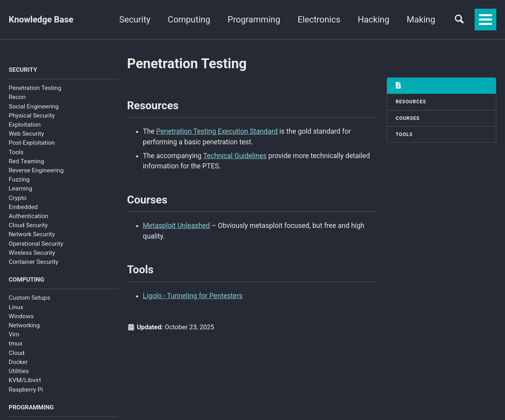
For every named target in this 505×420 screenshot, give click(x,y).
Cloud (17, 353)
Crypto (18, 198)
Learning (21, 189)
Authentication (28, 216)
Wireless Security (32, 253)
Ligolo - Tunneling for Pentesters (193, 296)
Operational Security (36, 244)
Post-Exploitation (32, 143)
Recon (17, 97)
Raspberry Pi (26, 390)
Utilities (19, 371)
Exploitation (25, 125)
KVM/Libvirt (25, 380)
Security (135, 20)
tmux (16, 343)
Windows (21, 316)
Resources (411, 102)
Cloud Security (28, 225)
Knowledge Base (41, 20)
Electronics (319, 20)
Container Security (34, 262)
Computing (189, 20)
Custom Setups (29, 298)
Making (421, 20)
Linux (16, 307)
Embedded (23, 207)
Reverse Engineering (36, 170)
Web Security (26, 134)
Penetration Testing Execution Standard (217, 131)
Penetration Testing (35, 88)
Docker (18, 362)
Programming (254, 20)
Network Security (32, 234)
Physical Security (32, 116)
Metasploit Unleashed (176, 226)
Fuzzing (19, 179)
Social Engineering (34, 106)
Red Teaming (26, 161)
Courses (408, 118)
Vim (14, 334)
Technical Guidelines (235, 156)
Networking (24, 325)
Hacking (374, 20)
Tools (16, 152)
